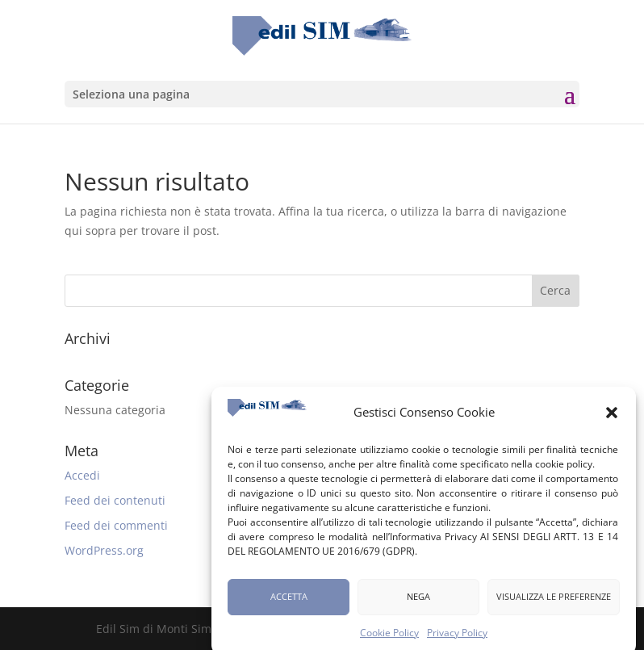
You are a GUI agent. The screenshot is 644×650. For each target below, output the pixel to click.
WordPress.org (104, 550)
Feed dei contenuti (115, 500)
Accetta (289, 601)
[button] (612, 417)
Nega (418, 601)
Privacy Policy (457, 637)
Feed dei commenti (116, 525)
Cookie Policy (389, 637)
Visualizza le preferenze (554, 601)
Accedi (82, 475)
